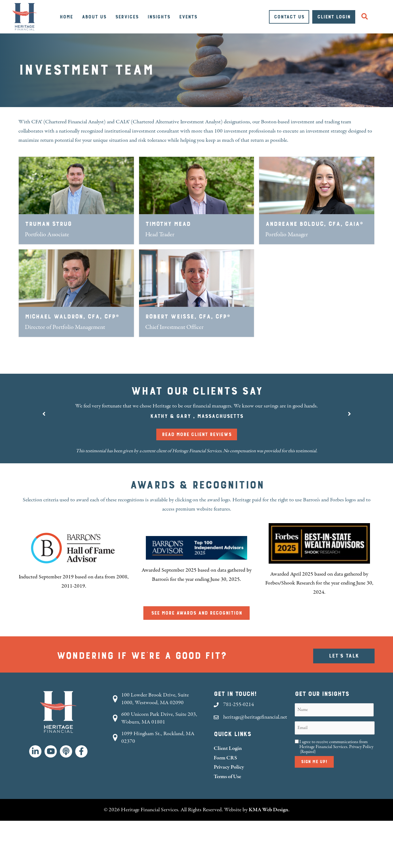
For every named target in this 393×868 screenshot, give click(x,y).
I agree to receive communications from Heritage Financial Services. (336, 747)
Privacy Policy (229, 767)
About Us (94, 17)
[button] (366, 17)
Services (127, 17)
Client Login (334, 17)
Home (66, 17)
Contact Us (289, 17)
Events (188, 17)
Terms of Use (227, 776)
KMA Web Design (268, 810)
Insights (159, 17)
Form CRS (225, 758)
